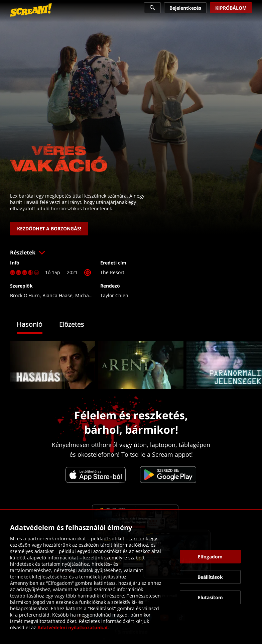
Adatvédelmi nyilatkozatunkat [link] (73, 627)
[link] (31, 10)
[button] (131, 252)
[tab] (35, 325)
